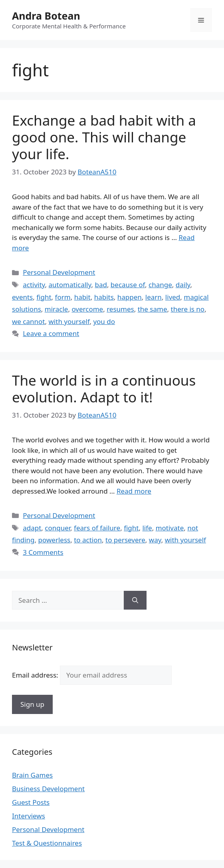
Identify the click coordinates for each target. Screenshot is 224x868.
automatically (70, 285)
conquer (57, 528)
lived (173, 297)
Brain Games (32, 775)
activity (34, 285)
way (155, 540)
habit (82, 297)
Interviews (29, 816)
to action (88, 540)
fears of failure (97, 528)
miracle (56, 309)
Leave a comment (51, 333)
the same (153, 309)
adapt (32, 528)
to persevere (125, 540)
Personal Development (59, 272)
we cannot (29, 321)
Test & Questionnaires (47, 843)
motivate (170, 528)
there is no (188, 309)
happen (130, 297)
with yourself (69, 321)
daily (183, 285)
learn (154, 297)
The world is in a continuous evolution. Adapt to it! (104, 389)
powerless (55, 540)
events (22, 297)
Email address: (92, 675)
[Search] (135, 600)
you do (104, 321)
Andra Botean (46, 16)
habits (104, 297)
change (160, 285)
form (63, 297)
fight (44, 297)
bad (101, 285)
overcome (87, 309)
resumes (120, 309)
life (147, 528)
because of (128, 285)
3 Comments (43, 552)
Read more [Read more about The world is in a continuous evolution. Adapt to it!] (134, 491)
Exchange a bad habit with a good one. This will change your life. (104, 137)
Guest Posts (31, 802)
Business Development (48, 789)
